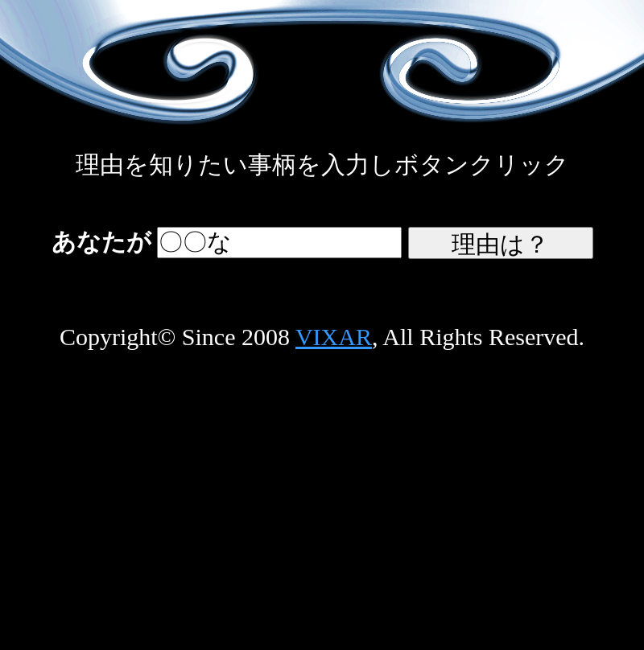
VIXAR (334, 337)
